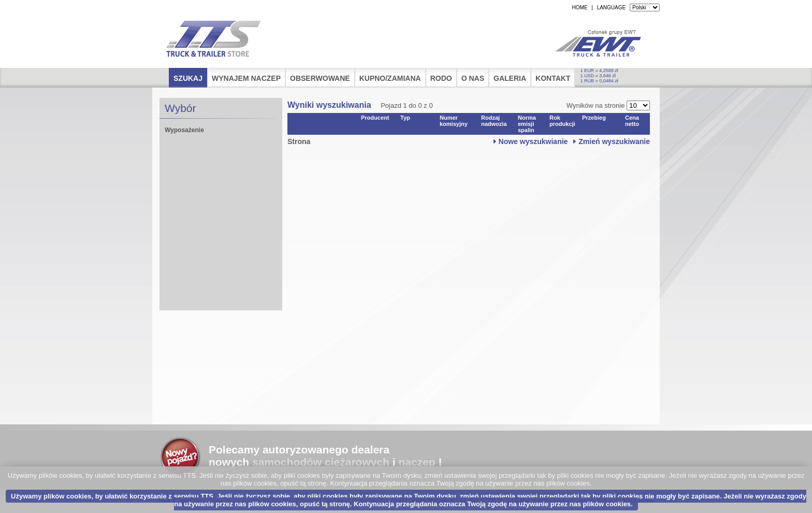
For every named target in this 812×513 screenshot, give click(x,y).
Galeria (510, 78)
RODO (441, 78)
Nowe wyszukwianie (533, 141)
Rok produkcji (562, 121)
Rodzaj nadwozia (494, 121)
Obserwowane (320, 78)
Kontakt (553, 78)
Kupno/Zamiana (390, 78)
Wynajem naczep (246, 78)
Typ (405, 118)
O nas (473, 78)
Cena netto (632, 121)
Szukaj (188, 78)
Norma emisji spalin (527, 124)
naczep (417, 462)
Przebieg (594, 118)
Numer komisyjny (454, 121)
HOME (579, 8)
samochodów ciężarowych (321, 462)
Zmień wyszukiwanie (614, 141)
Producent (375, 118)
